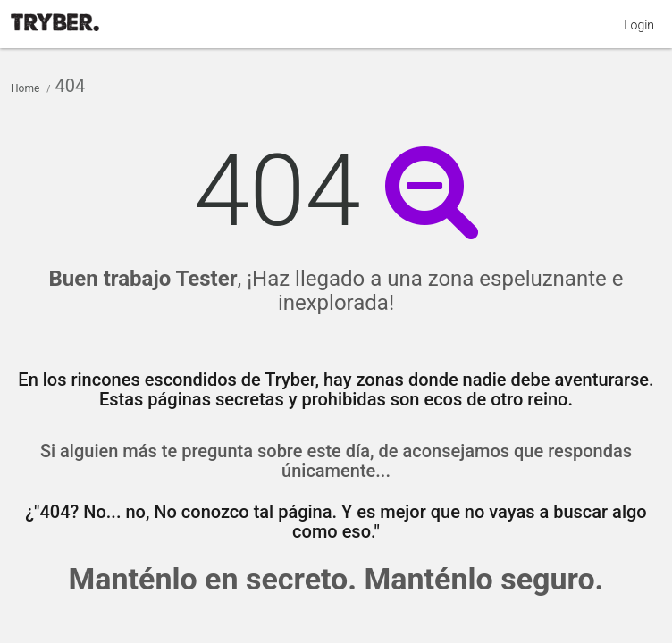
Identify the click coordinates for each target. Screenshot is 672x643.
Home (25, 88)
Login (639, 25)
